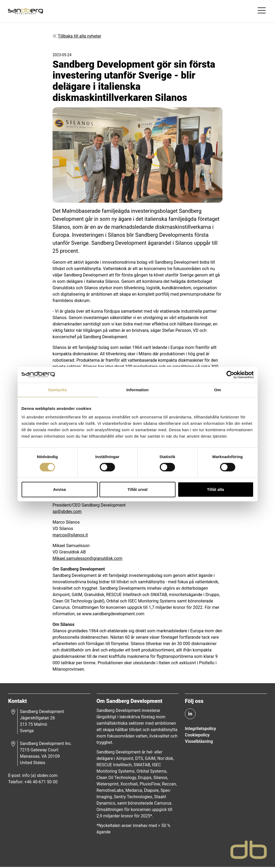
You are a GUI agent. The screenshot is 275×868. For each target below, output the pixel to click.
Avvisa (59, 489)
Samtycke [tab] (57, 390)
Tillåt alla (216, 489)
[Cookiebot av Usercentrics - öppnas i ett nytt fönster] (230, 374)
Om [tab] (218, 390)
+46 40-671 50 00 (41, 783)
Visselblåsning (199, 742)
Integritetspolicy (200, 729)
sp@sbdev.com (67, 512)
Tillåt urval (137, 489)
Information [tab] (138, 390)
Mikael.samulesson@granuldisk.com (88, 559)
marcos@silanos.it (70, 535)
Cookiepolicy (197, 736)
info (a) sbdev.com (40, 776)
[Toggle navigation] (262, 12)
